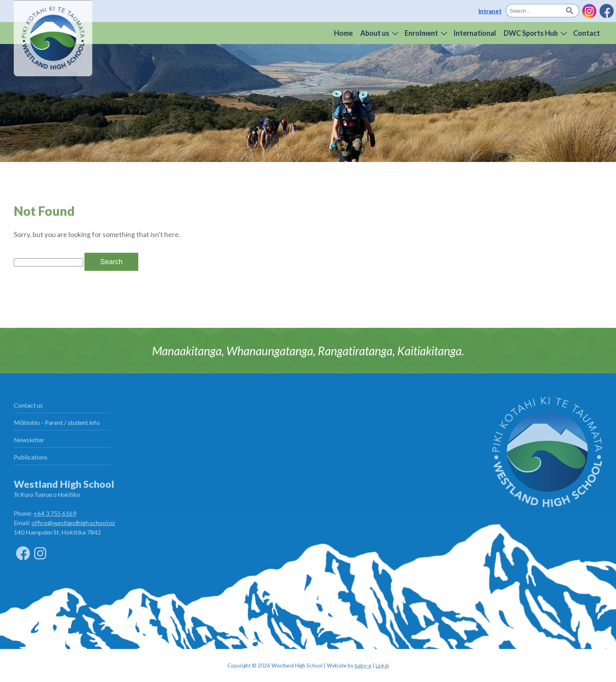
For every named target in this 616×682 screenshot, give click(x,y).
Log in (382, 665)
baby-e (363, 665)
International (475, 33)
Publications (31, 457)
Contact (587, 33)
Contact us (28, 405)
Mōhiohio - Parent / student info (57, 422)
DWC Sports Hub (531, 33)
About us (375, 33)
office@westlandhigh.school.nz (73, 523)
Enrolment (421, 33)
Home (343, 33)
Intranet (490, 11)
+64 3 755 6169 (55, 513)
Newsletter (29, 440)
